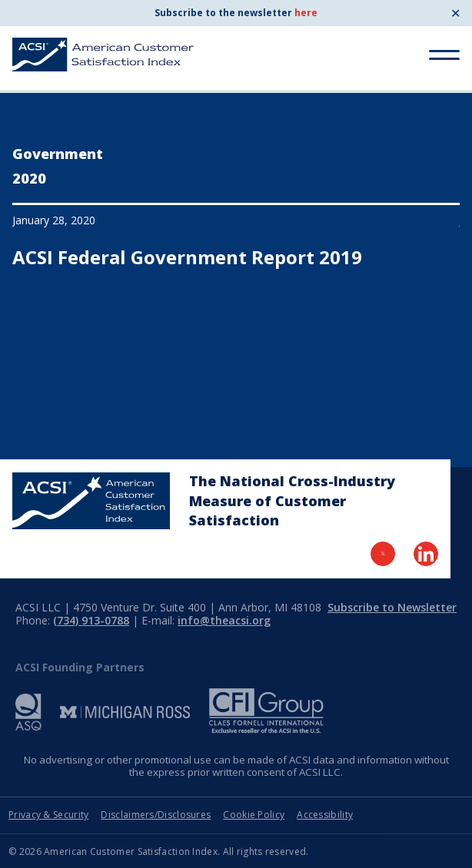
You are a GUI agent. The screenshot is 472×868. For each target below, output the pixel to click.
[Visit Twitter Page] (383, 554)
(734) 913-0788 (91, 620)
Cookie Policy (254, 815)
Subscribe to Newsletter (392, 607)
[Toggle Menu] (444, 55)
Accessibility (325, 815)
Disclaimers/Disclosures (156, 815)
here (306, 13)
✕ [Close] (455, 13)
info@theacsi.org (224, 620)
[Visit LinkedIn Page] (426, 554)
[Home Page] (91, 501)
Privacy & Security (48, 815)
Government (58, 154)
